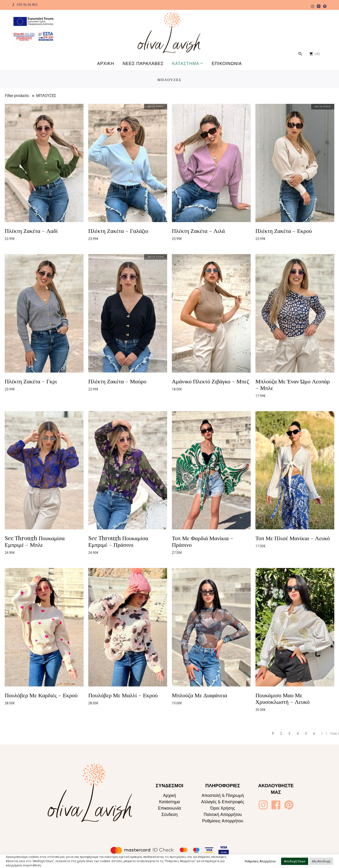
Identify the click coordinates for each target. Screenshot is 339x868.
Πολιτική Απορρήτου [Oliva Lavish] (223, 814)
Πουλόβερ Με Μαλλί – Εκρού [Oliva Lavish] (123, 695)
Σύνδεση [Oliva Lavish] (169, 814)
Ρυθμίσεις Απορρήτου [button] (260, 861)
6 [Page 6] (314, 734)
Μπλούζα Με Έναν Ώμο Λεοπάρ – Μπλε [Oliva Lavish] (293, 384)
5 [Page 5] (306, 734)
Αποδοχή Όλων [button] (295, 861)
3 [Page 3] (289, 734)
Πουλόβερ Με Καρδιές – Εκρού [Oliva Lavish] (41, 695)
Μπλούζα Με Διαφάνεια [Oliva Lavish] (200, 695)
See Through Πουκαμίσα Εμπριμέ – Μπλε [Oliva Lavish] (35, 541)
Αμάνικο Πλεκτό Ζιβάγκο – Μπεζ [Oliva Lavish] (210, 381)
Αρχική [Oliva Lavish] (170, 795)
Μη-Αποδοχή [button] (321, 861)
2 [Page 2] (281, 734)
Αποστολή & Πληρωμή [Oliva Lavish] (223, 795)
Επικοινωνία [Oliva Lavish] (169, 808)
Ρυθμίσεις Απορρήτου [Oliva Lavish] (223, 821)
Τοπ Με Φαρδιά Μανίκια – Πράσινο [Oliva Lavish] (203, 541)
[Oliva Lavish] (33, 29)
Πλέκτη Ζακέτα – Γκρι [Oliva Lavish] (31, 381)
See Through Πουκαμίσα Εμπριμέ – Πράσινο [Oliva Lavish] (118, 541)
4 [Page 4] (298, 734)
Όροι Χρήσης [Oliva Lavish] (223, 808)
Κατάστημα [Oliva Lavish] (169, 802)
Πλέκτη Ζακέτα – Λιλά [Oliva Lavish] (198, 231)
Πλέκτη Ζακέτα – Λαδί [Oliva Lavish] (31, 231)
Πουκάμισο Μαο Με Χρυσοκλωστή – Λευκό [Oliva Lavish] (282, 698)
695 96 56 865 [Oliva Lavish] (25, 5)
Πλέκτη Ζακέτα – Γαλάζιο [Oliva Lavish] (118, 231)
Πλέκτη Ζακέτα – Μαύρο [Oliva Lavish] (117, 381)
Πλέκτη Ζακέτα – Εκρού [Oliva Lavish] (284, 231)
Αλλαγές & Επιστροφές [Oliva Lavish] (223, 802)
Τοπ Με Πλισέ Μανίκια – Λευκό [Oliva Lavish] (293, 538)
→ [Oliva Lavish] (322, 734)
